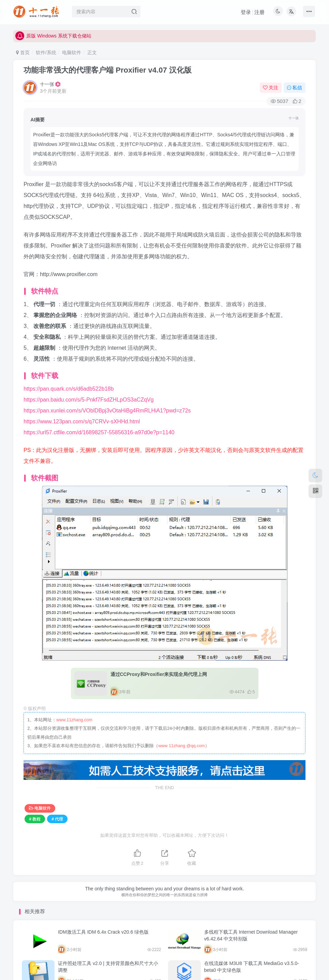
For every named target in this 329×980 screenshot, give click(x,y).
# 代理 (57, 810)
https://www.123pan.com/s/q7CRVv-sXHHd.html (82, 412)
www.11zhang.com (74, 710)
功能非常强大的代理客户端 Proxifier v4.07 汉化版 (108, 70)
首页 (23, 52)
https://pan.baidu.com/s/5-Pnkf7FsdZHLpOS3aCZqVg (89, 390)
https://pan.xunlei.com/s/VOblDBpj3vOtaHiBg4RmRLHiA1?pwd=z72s (107, 401)
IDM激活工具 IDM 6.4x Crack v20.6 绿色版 (103, 922)
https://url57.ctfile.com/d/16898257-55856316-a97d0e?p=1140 (99, 423)
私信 (295, 88)
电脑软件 (72, 52)
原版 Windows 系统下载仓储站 (53, 39)
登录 (246, 12)
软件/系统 (46, 52)
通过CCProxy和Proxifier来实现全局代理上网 (159, 665)
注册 (259, 12)
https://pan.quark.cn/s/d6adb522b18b (69, 379)
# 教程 (35, 810)
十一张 (47, 84)
